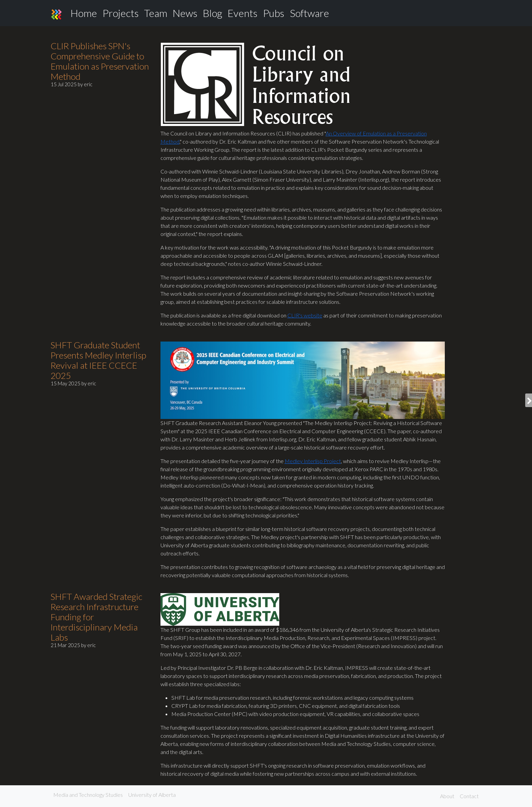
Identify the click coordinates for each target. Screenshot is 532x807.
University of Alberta (152, 795)
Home (84, 13)
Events (243, 13)
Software (309, 13)
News (185, 13)
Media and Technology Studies (88, 795)
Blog (213, 13)
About (447, 796)
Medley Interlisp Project (313, 461)
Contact (469, 796)
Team (156, 13)
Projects (121, 13)
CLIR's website (305, 315)
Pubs (274, 13)
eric (88, 84)
